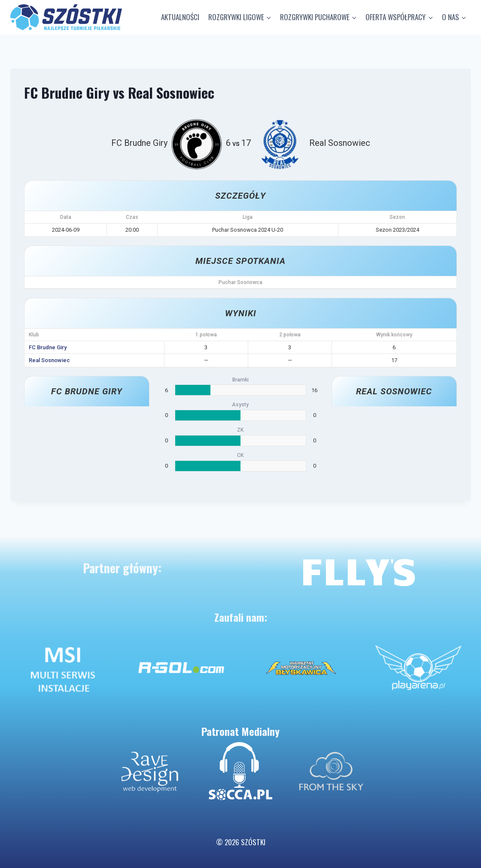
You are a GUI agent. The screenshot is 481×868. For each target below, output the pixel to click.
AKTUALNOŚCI (180, 17)
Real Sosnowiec (49, 360)
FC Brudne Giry (48, 347)
